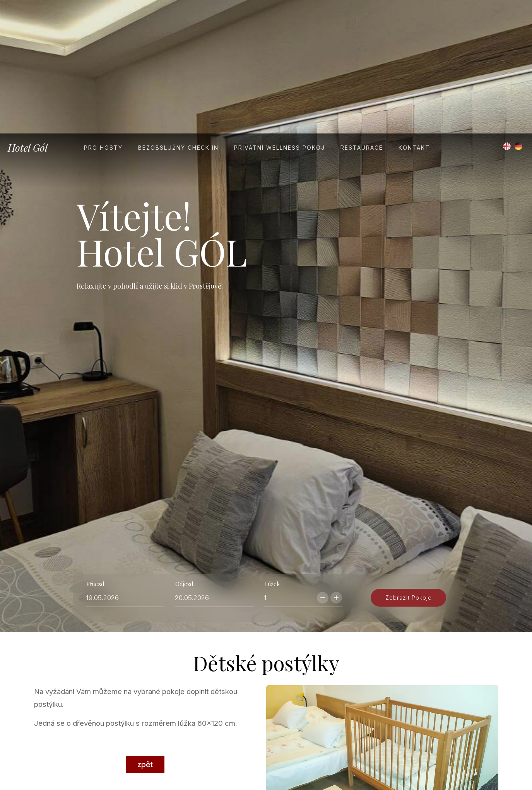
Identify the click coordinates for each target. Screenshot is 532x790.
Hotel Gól (28, 14)
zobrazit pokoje (409, 492)
